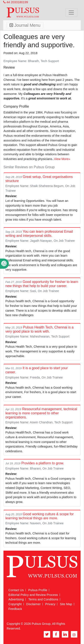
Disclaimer (33, 604)
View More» (62, 159)
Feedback (15, 609)
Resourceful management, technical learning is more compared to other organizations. (41, 413)
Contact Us (16, 590)
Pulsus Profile (38, 590)
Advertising (16, 599)
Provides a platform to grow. (43, 463)
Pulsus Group (41, 624)
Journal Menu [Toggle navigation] (25, 25)
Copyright (15, 604)
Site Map (66, 604)
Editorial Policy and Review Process (33, 595)
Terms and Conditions (43, 599)
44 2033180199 (16, 2)
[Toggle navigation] (71, 13)
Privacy (50, 604)
